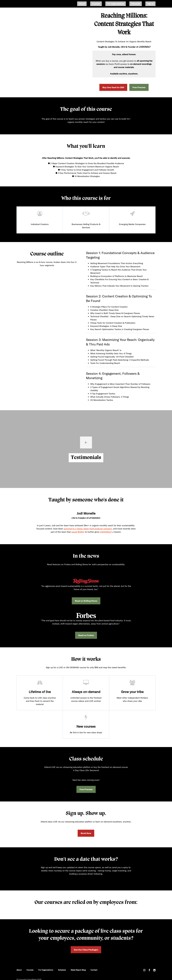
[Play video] (86, 442)
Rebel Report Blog (78, 966)
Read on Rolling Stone (86, 601)
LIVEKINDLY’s (106, 532)
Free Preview (139, 87)
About (98, 4)
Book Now (86, 833)
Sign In (152, 4)
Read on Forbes (86, 635)
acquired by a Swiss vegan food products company (88, 529)
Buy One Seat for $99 (113, 87)
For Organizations (125, 4)
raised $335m (78, 532)
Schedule (141, 4)
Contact (94, 966)
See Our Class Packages (86, 948)
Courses (109, 4)
